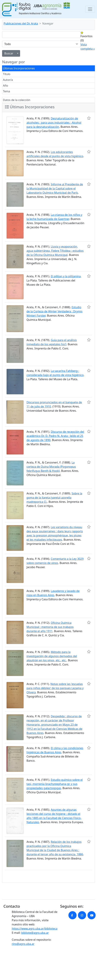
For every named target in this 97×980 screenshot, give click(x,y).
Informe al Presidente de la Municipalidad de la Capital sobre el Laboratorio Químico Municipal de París (55, 188)
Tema (6, 91)
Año (6, 86)
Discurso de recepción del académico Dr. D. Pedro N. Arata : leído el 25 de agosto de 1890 (55, 436)
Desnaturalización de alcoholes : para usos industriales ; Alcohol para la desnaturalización (54, 123)
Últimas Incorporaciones (19, 68)
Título (7, 74)
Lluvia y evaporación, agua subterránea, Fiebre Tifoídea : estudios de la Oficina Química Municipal (55, 251)
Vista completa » (88, 47)
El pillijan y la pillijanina (66, 276)
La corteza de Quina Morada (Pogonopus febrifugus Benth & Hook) (51, 467)
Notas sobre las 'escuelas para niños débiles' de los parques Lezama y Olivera (55, 688)
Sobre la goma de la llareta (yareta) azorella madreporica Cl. (54, 498)
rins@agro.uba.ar (23, 944)
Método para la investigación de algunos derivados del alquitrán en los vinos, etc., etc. (52, 656)
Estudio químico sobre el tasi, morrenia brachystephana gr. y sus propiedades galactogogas (55, 784)
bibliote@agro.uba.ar (35, 933)
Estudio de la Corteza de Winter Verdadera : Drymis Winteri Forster (54, 311)
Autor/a (8, 80)
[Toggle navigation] (90, 9)
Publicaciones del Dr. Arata (21, 23)
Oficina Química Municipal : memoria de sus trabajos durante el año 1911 (50, 627)
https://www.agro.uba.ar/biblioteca (35, 929)
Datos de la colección (17, 100)
